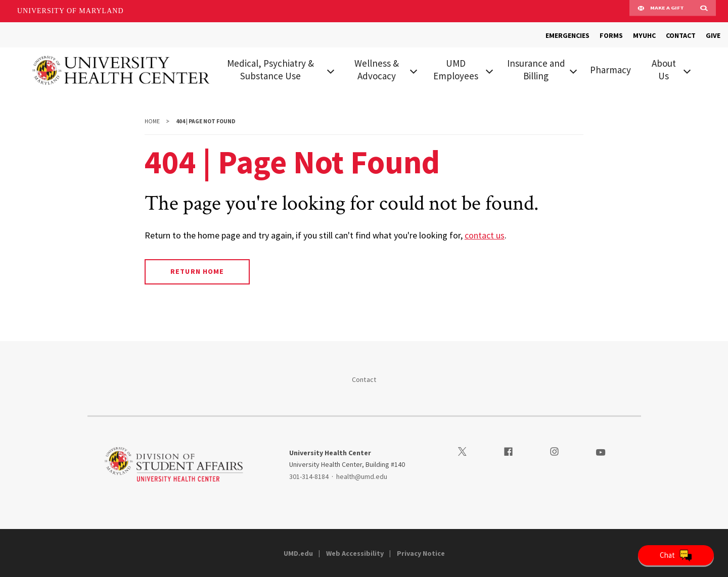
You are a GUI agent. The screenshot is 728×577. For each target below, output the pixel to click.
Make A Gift (661, 11)
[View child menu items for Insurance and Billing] (573, 70)
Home (152, 121)
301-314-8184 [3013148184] (309, 476)
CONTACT (681, 35)
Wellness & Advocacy (377, 69)
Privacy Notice (421, 553)
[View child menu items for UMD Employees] (489, 70)
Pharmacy (610, 70)
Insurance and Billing (536, 69)
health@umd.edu (362, 476)
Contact (364, 379)
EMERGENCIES (567, 35)
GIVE (713, 35)
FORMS (611, 35)
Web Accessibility (355, 553)
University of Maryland (71, 11)
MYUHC (644, 35)
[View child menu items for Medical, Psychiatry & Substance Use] (330, 70)
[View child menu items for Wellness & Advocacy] (414, 70)
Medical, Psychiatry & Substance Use (270, 69)
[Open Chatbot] (676, 555)
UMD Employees (456, 69)
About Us (664, 69)
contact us (485, 235)
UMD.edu (298, 553)
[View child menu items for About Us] (687, 70)
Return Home (197, 271)
